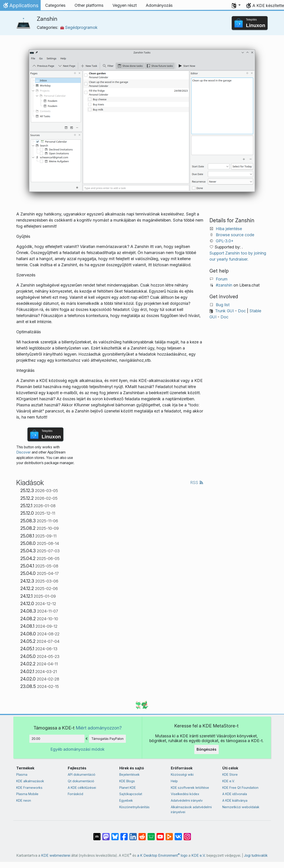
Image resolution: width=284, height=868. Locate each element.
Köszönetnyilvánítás (134, 807)
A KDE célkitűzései (82, 788)
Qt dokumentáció (81, 781)
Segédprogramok (79, 27)
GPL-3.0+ (225, 241)
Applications (20, 7)
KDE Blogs (127, 781)
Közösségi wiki (182, 774)
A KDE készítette (268, 6)
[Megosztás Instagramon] (187, 834)
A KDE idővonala (235, 794)
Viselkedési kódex (185, 794)
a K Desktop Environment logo (162, 855)
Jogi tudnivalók (256, 855)
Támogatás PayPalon (107, 739)
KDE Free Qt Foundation (240, 788)
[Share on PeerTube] (169, 834)
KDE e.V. (229, 781)
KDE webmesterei (56, 855)
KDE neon (24, 800)
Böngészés (207, 749)
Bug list (223, 305)
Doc (242, 311)
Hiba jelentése (229, 229)
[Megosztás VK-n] (178, 834)
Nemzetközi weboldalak (241, 807)
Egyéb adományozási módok (77, 749)
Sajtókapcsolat (131, 794)
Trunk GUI (224, 311)
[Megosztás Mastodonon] (106, 834)
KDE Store (230, 774)
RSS (197, 483)
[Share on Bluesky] (115, 834)
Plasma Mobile (27, 794)
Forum (222, 279)
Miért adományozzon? (99, 728)
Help (174, 781)
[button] (236, 5)
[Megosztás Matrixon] (97, 834)
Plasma (22, 774)
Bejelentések (129, 774)
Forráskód (75, 794)
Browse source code (235, 235)
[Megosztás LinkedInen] (133, 834)
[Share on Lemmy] (151, 834)
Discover (23, 452)
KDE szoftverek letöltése (190, 788)
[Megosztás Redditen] (142, 834)
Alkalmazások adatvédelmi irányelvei (191, 809)
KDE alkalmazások (30, 781)
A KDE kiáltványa (235, 800)
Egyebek (126, 800)
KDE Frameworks (29, 788)
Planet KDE (128, 788)
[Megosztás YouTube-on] (160, 834)
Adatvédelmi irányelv (187, 800)
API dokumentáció (82, 774)
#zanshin (224, 285)
